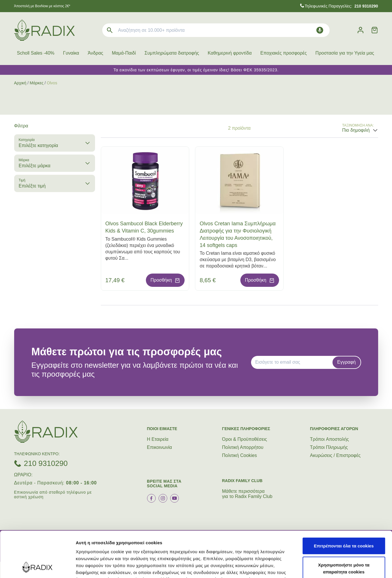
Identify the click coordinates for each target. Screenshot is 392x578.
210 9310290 (46, 463)
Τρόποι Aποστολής (329, 439)
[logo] (44, 30)
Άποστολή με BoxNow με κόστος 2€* (42, 6)
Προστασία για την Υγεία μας (345, 53)
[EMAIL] (294, 362)
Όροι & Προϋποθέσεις (245, 439)
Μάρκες (37, 83)
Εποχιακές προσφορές (284, 53)
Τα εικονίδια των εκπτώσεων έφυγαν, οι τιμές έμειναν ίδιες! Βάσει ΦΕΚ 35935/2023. (196, 70)
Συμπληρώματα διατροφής (172, 53)
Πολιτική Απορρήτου (243, 447)
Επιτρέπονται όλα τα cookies (344, 503)
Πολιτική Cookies (240, 455)
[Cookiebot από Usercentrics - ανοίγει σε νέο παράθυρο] (37, 567)
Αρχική (20, 83)
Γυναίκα (71, 53)
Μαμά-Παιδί (124, 53)
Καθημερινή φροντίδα (230, 53)
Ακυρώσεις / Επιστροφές (335, 455)
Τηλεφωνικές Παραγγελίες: (341, 6)
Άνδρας (95, 53)
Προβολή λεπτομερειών (343, 567)
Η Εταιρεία (158, 439)
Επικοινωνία (160, 447)
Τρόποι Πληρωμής (329, 447)
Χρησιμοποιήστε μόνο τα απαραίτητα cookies (344, 525)
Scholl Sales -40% (36, 53)
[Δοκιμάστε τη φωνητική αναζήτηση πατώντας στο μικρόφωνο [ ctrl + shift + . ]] (320, 30)
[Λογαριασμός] (361, 30)
